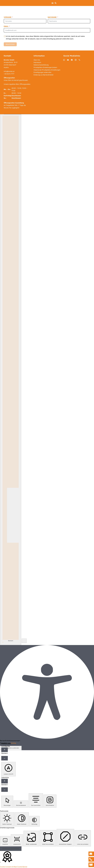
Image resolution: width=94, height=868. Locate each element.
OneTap (13, 743)
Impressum (37, 62)
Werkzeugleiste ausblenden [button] (11, 748)
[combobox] (11, 380)
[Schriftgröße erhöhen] (5, 750)
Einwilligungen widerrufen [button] (43, 75)
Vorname (8, 17)
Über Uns (37, 60)
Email (6, 26)
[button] (53, 3)
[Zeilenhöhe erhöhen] (5, 781)
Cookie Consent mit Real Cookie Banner (14, 867)
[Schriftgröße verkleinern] (5, 758)
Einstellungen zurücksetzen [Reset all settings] (11, 849)
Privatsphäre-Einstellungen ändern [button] (45, 67)
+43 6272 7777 (9, 74)
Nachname (52, 17)
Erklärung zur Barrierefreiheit (44, 77)
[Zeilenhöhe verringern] (5, 790)
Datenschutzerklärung (41, 65)
